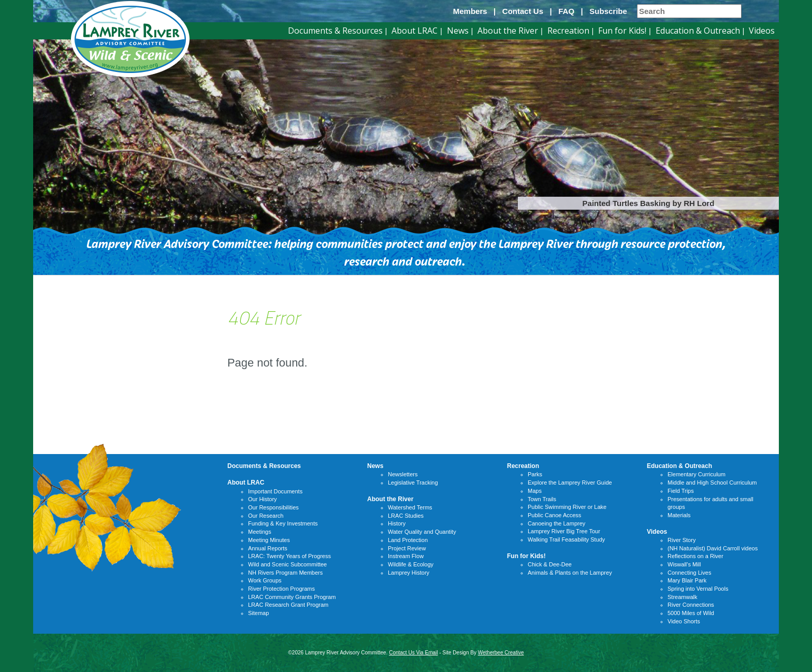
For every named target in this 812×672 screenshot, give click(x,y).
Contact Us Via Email (413, 653)
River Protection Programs (281, 589)
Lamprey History (409, 573)
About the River (508, 31)
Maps (535, 491)
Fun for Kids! (622, 31)
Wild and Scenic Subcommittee (287, 564)
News (458, 31)
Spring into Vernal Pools (698, 589)
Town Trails (542, 499)
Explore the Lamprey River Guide (570, 483)
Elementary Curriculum (697, 474)
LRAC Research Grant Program (288, 605)
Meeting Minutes (269, 540)
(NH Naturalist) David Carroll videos (713, 548)
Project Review (407, 548)
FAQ (566, 11)
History (397, 523)
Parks (535, 474)
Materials (679, 515)
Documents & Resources (335, 31)
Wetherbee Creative (501, 653)
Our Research (266, 516)
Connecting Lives (689, 573)
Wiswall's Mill (684, 564)
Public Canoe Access (554, 515)
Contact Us (523, 11)
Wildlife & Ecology (411, 564)
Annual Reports (268, 548)
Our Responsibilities (273, 507)
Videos (762, 31)
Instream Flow (406, 556)
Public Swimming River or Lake (567, 507)
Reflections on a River (695, 556)
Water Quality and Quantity (422, 532)
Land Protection (408, 540)
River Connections (691, 605)
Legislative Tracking (413, 483)
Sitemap (258, 613)
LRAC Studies (406, 516)
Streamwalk (682, 597)
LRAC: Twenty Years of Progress (289, 556)
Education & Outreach (698, 31)
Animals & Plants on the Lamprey (570, 573)
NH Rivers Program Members (285, 573)
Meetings (260, 532)
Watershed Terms (410, 507)
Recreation (568, 31)
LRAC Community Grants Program (292, 597)
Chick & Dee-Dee (550, 564)
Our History (263, 499)
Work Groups (265, 580)
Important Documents (275, 491)
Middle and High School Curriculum (712, 483)
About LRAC (415, 31)
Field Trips (681, 491)
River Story (682, 540)
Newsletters (403, 474)
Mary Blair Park (687, 580)
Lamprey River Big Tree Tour (564, 531)
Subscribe (608, 11)
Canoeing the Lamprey (556, 523)
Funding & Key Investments (283, 523)
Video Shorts (684, 621)
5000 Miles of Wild (691, 613)
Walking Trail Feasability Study (566, 539)
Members (470, 11)
